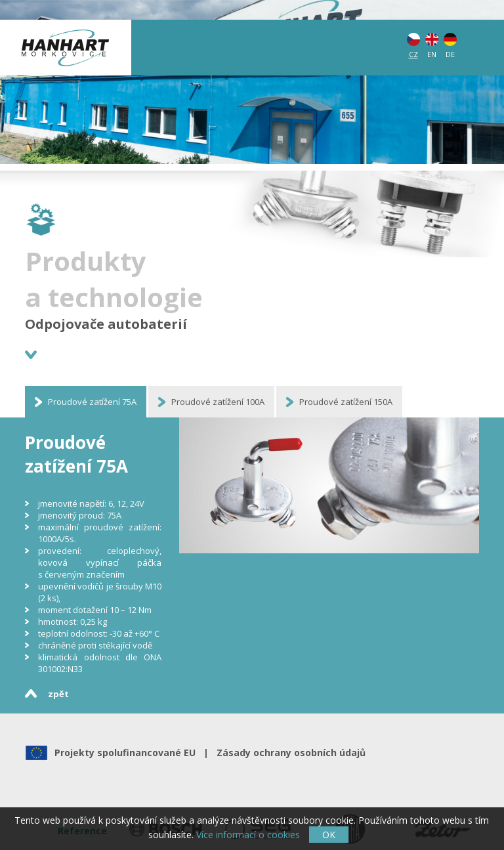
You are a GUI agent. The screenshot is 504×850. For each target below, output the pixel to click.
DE (450, 54)
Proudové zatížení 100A (218, 402)
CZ (413, 54)
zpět (58, 694)
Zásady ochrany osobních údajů (288, 753)
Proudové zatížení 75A (92, 402)
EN (432, 54)
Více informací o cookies (248, 835)
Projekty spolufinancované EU (128, 753)
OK (329, 835)
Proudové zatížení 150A (346, 402)
